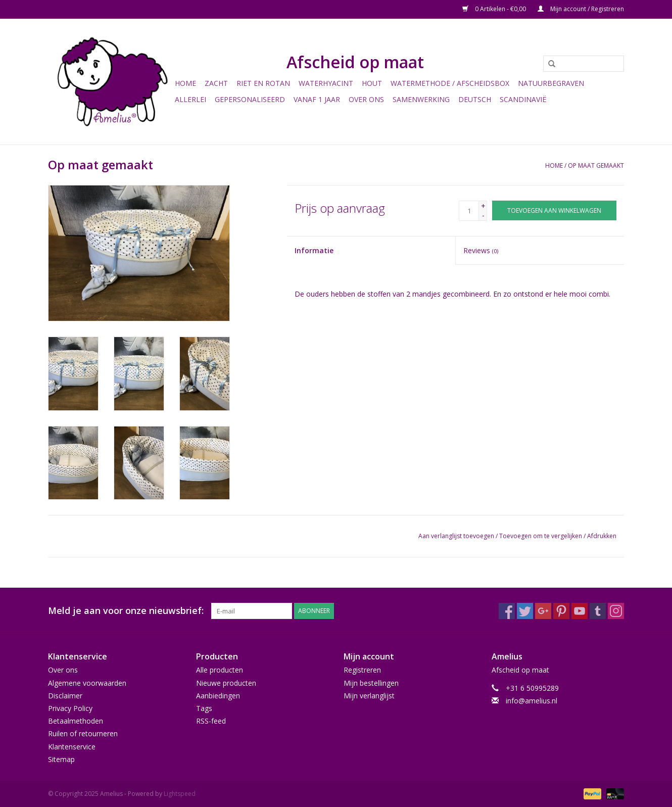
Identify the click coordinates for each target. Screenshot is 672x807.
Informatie (314, 250)
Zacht (216, 83)
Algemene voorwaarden (87, 683)
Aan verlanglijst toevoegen (456, 536)
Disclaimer (65, 696)
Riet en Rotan (263, 83)
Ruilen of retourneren (83, 733)
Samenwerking (421, 99)
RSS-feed (211, 721)
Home (185, 83)
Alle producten (220, 670)
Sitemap (61, 759)
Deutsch (475, 99)
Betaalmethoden (76, 721)
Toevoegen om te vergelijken (541, 536)
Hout (372, 83)
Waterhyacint (326, 83)
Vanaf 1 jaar (317, 99)
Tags (204, 708)
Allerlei (190, 99)
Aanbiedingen (218, 696)
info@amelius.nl (532, 701)
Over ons (366, 99)
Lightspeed (180, 794)
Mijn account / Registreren (581, 9)
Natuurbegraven (551, 83)
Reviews (481, 250)
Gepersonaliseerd (250, 99)
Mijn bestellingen (371, 683)
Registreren (362, 670)
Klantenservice (72, 747)
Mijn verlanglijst (369, 696)
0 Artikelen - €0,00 (495, 9)
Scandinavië (523, 99)
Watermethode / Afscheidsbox (450, 83)
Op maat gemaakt (596, 165)
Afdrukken (602, 536)
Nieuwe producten (226, 683)
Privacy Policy (70, 708)
